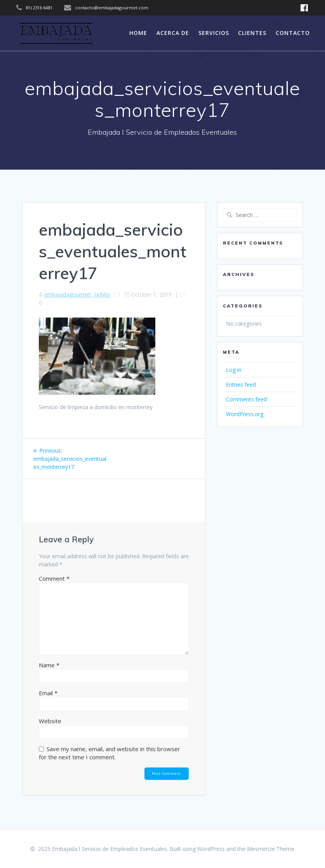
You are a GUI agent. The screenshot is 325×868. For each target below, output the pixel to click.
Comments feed (246, 399)
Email (48, 693)
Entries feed (241, 385)
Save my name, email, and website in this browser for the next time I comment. (109, 753)
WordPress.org (245, 414)
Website (50, 721)
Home (138, 33)
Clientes (252, 33)
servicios (214, 33)
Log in (234, 370)
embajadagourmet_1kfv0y (77, 294)
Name (49, 665)
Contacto (293, 33)
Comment (54, 578)
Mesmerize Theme (271, 849)
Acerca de (173, 33)
